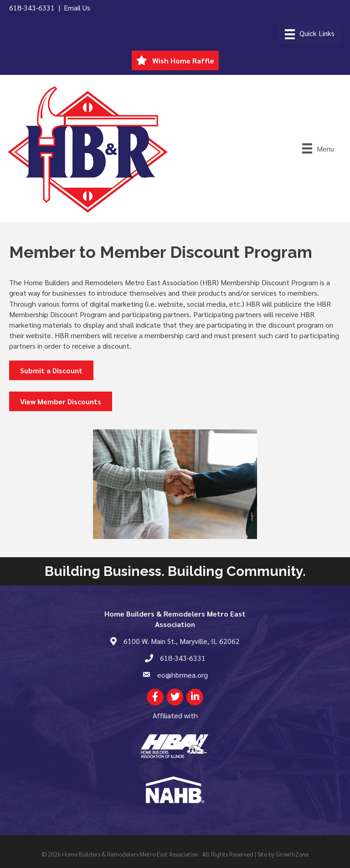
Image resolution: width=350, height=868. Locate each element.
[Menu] (310, 34)
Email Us (77, 8)
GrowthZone (292, 854)
